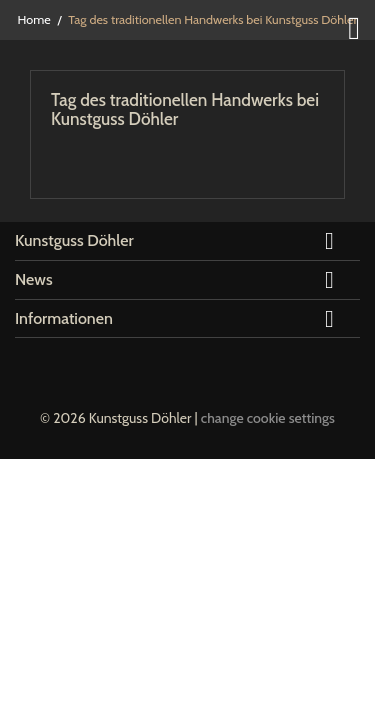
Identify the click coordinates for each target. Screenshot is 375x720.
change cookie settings (268, 418)
